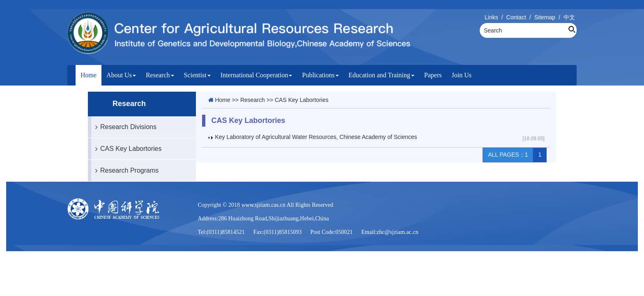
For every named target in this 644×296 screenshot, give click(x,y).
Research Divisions (124, 127)
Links (491, 17)
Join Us (461, 75)
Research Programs (125, 171)
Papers (433, 75)
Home (89, 75)
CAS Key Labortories (126, 149)
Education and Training (382, 75)
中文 (569, 17)
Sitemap (545, 17)
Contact (516, 17)
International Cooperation (256, 75)
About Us (121, 75)
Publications (320, 75)
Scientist (197, 75)
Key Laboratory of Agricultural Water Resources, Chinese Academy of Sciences (316, 137)
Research (160, 75)
